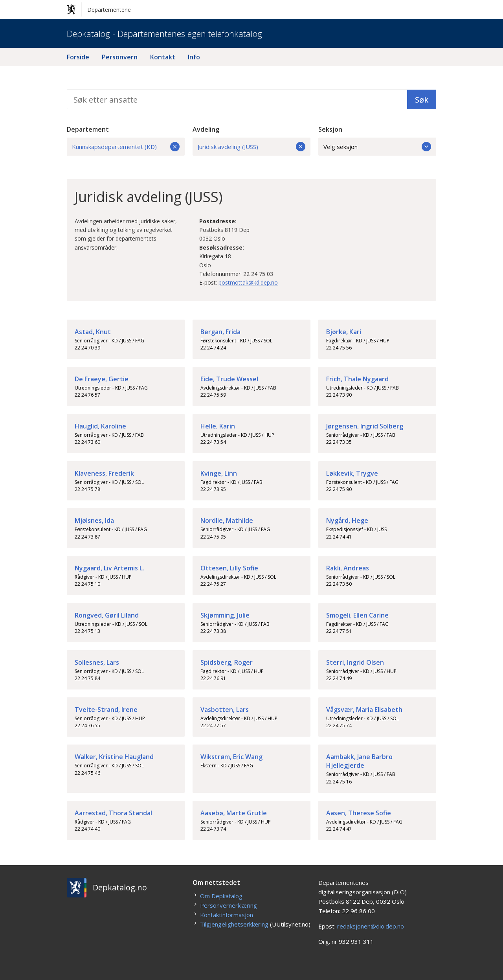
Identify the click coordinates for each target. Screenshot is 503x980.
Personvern (120, 57)
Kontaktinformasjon (227, 915)
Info (194, 57)
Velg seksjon (377, 147)
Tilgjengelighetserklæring (234, 924)
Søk (422, 100)
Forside (78, 57)
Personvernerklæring (229, 905)
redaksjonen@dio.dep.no (371, 926)
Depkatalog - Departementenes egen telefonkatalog (164, 33)
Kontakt (163, 57)
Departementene (99, 9)
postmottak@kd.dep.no (248, 282)
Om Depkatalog (221, 896)
